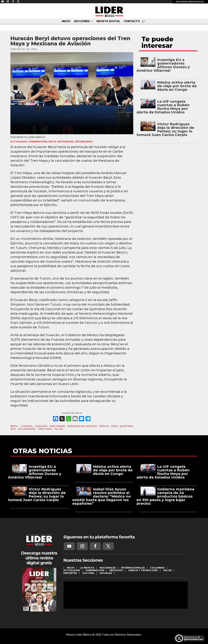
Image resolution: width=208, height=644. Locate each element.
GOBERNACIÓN (38, 142)
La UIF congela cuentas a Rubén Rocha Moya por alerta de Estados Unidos (163, 107)
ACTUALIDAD (19, 142)
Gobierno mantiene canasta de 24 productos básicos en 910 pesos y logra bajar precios (165, 496)
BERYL (14, 426)
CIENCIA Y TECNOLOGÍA (143, 570)
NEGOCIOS (116, 570)
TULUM (59, 429)
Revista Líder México (31, 137)
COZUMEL (27, 426)
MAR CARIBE (57, 426)
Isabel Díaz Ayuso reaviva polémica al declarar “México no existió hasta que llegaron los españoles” (102, 496)
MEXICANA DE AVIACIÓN (82, 426)
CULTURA (88, 573)
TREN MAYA (45, 429)
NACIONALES (65, 142)
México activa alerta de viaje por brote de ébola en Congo (177, 86)
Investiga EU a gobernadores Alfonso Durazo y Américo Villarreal (163, 65)
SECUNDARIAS (84, 142)
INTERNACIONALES (133, 568)
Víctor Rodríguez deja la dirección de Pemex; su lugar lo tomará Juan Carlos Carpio (165, 129)
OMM (114, 426)
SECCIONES (82, 21)
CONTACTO (132, 21)
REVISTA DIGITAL (108, 21)
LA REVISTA (87, 568)
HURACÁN (41, 426)
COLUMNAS (157, 568)
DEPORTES (70, 573)
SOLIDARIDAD (27, 429)
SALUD (167, 570)
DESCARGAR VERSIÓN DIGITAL (190, 2)
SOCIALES (106, 573)
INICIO (66, 21)
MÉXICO (104, 426)
